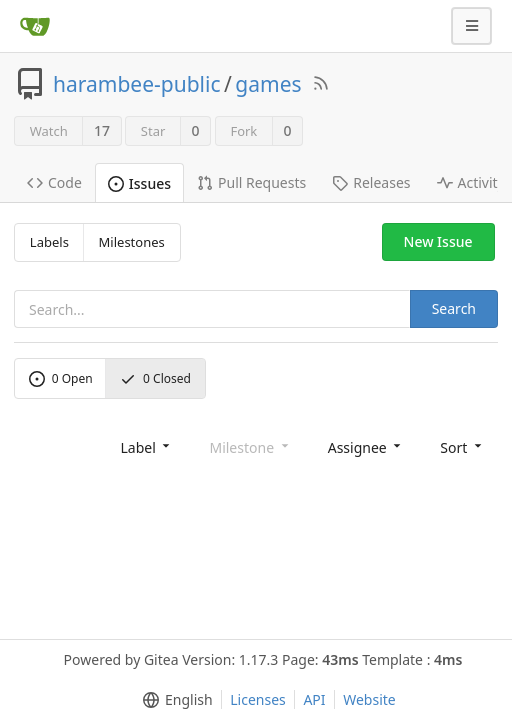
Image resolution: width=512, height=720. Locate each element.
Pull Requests (251, 182)
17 (102, 130)
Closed (155, 378)
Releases (371, 182)
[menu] (146, 446)
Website (369, 699)
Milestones (132, 242)
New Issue (438, 241)
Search (454, 308)
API (314, 699)
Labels (49, 242)
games (268, 84)
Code (54, 182)
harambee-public (137, 84)
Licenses (258, 699)
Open (61, 378)
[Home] (35, 26)
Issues (139, 183)
